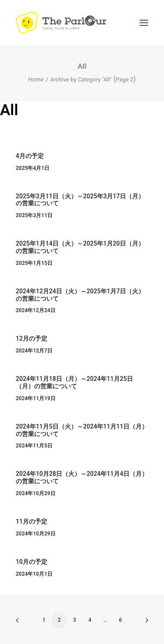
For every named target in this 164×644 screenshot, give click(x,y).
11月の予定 (31, 521)
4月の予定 (30, 156)
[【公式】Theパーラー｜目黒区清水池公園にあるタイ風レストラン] (61, 23)
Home (36, 79)
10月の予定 (31, 562)
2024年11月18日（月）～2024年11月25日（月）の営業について (74, 382)
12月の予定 (31, 338)
